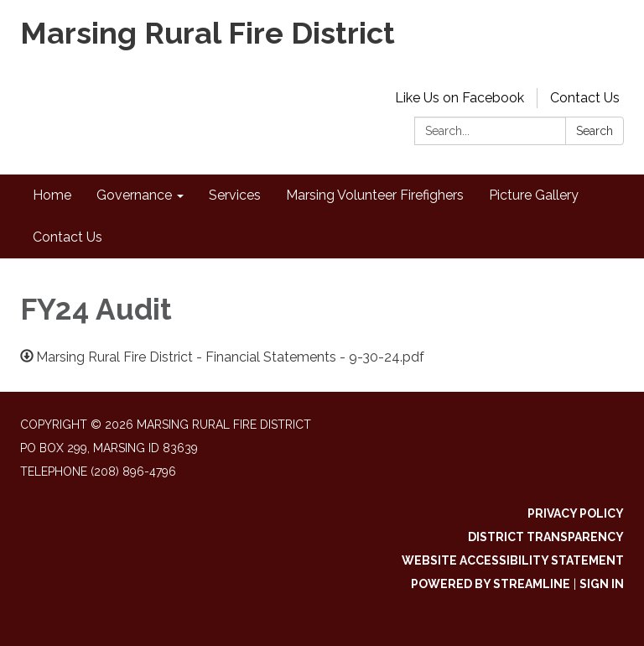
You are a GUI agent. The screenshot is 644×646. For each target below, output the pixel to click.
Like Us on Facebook (460, 98)
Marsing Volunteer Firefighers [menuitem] (375, 195)
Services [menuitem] (235, 195)
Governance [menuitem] (134, 195)
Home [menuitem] (52, 195)
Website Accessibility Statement (513, 560)
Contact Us (585, 98)
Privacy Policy (576, 513)
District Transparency (546, 537)
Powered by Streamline (491, 584)
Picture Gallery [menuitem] (534, 195)
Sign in (602, 584)
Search (595, 131)
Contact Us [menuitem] (68, 237)
